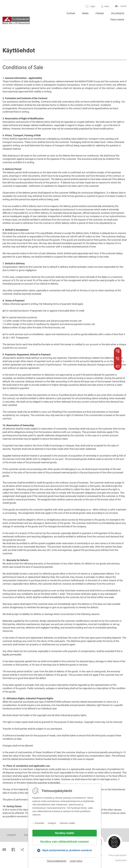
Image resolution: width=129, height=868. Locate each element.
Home (59, 15)
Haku (107, 6)
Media (85, 13)
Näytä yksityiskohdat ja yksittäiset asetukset (67, 850)
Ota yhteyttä (118, 13)
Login (92, 6)
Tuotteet (71, 13)
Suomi (121, 6)
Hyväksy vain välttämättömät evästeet (64, 842)
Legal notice (76, 861)
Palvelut (100, 13)
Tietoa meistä (117, 20)
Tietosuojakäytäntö (57, 861)
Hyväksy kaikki (64, 833)
